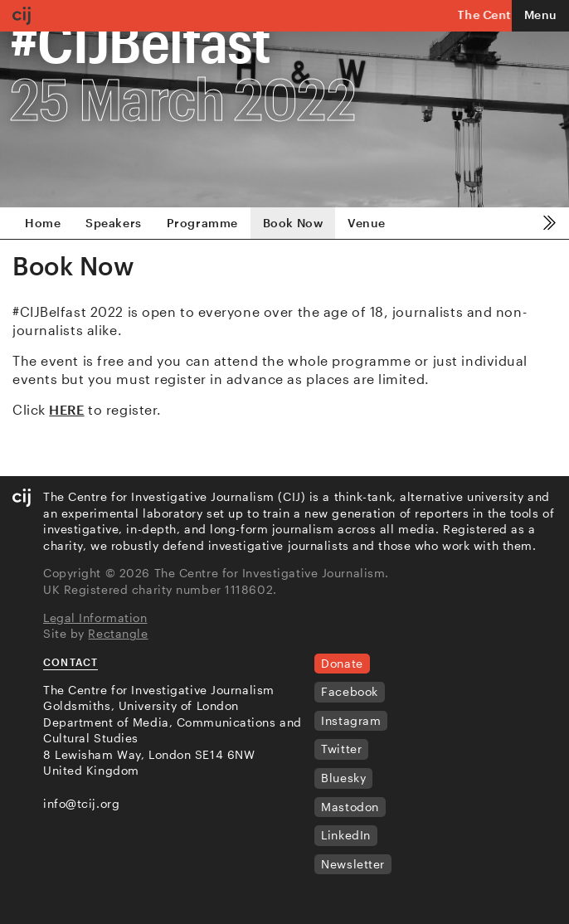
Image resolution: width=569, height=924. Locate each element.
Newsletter (353, 864)
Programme (202, 223)
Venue (366, 223)
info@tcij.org (81, 803)
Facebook (349, 691)
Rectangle (118, 633)
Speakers (113, 223)
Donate (342, 663)
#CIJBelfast (140, 41)
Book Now (293, 223)
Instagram (351, 720)
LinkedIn (345, 835)
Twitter (341, 749)
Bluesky (343, 778)
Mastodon (350, 807)
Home (43, 223)
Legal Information (95, 618)
